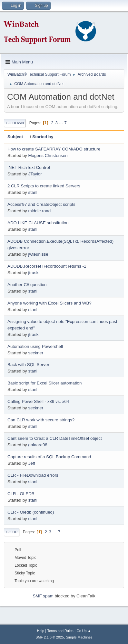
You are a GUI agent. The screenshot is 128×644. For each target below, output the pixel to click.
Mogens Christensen (48, 155)
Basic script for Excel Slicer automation (44, 383)
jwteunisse (38, 254)
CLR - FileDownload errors (33, 475)
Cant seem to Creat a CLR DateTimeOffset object (55, 438)
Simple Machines (79, 637)
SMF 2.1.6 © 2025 (50, 637)
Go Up (12, 532)
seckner (36, 353)
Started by (43, 137)
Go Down (15, 123)
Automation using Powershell (35, 346)
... (62, 123)
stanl (33, 192)
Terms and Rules (60, 631)
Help (41, 631)
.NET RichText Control (29, 167)
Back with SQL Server (28, 365)
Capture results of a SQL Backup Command (49, 457)
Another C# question (27, 285)
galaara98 (38, 445)
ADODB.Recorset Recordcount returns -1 (47, 266)
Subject (18, 137)
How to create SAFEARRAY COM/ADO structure (54, 149)
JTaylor (35, 174)
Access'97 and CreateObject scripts (41, 204)
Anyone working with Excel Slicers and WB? (49, 303)
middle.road (39, 211)
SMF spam (43, 596)
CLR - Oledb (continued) (31, 512)
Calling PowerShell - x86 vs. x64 (38, 401)
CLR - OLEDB (21, 494)
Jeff (31, 463)
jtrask (33, 273)
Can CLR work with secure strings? (41, 420)
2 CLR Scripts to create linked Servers (44, 186)
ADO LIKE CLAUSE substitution (38, 223)
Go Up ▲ (84, 631)
